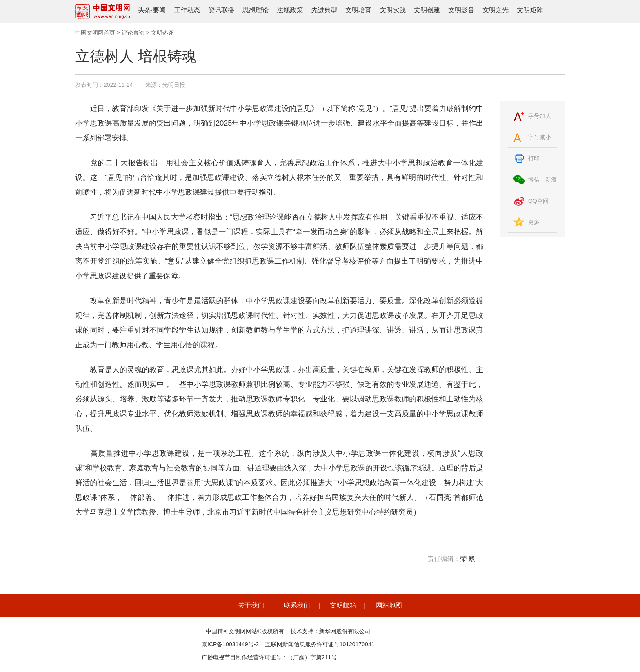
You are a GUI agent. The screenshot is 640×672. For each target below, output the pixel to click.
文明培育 (358, 10)
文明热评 (162, 33)
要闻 (159, 10)
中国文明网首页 (95, 33)
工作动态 (187, 10)
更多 (534, 222)
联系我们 (297, 605)
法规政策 (290, 10)
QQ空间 (538, 201)
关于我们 (251, 605)
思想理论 (256, 10)
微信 (534, 180)
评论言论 (133, 33)
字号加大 (540, 116)
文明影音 (461, 10)
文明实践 (393, 10)
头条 (144, 10)
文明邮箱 (343, 605)
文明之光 (496, 10)
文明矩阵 (530, 10)
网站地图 (389, 605)
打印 (534, 158)
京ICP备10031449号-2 (230, 644)
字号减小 (540, 137)
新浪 (551, 180)
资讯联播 (221, 10)
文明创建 (427, 10)
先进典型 (324, 10)
